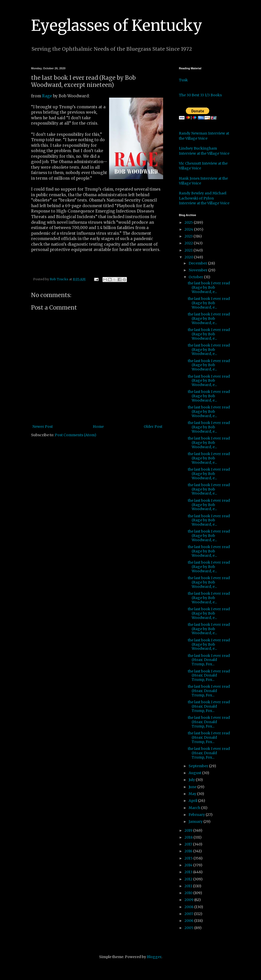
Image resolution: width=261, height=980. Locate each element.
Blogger (154, 957)
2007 (189, 914)
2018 (189, 837)
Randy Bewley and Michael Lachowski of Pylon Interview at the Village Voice (204, 198)
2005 (189, 928)
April (193, 801)
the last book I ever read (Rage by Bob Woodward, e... (209, 287)
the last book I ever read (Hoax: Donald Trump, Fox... (209, 660)
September (199, 766)
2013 (189, 872)
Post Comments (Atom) (76, 435)
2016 (189, 851)
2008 (189, 907)
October (196, 277)
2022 (189, 243)
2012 (189, 879)
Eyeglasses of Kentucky (117, 25)
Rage (47, 96)
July (192, 780)
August (195, 773)
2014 (189, 865)
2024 (189, 229)
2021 (189, 250)
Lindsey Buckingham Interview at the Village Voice (204, 151)
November (198, 270)
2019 (189, 830)
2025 (189, 222)
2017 (189, 844)
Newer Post (43, 427)
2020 (189, 257)
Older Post (153, 427)
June (193, 787)
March (195, 808)
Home (98, 427)
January (196, 822)
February (197, 815)
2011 (189, 886)
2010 (189, 893)
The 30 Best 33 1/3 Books (200, 95)
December (198, 263)
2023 (189, 236)
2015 (189, 858)
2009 (189, 900)
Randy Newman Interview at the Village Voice (204, 136)
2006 (189, 921)
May (193, 794)
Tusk (183, 80)
